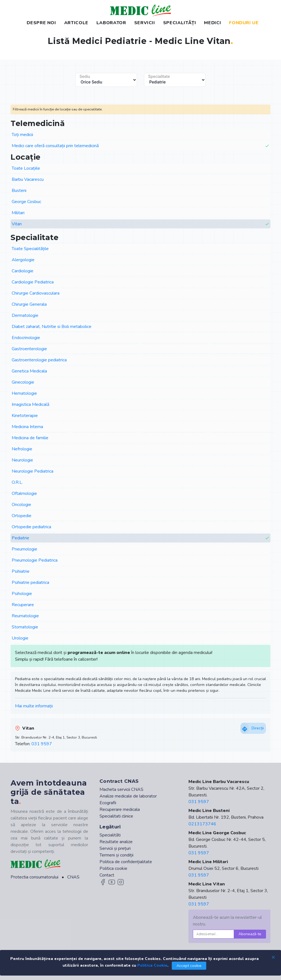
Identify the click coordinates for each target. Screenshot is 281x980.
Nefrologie (22, 449)
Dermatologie (25, 315)
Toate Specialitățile (30, 249)
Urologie (20, 638)
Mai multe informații (34, 706)
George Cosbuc (26, 202)
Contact (107, 875)
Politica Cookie (152, 965)
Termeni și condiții (116, 855)
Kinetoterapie (25, 416)
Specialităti (110, 835)
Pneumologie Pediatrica (35, 560)
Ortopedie (22, 516)
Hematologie (24, 393)
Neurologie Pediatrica (33, 471)
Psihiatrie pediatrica (30, 582)
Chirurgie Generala (29, 304)
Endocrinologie (26, 338)
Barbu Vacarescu (28, 179)
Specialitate (159, 76)
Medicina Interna (27, 427)
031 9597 (42, 744)
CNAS (73, 877)
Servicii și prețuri (115, 848)
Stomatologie (25, 627)
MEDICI (212, 23)
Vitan (140, 224)
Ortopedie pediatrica (31, 527)
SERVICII (145, 23)
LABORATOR (111, 23)
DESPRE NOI (41, 23)
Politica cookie (113, 868)
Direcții (252, 728)
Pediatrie (140, 538)
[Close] (273, 957)
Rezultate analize (116, 842)
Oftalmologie (24, 493)
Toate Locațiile (26, 168)
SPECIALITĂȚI (180, 23)
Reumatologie (25, 616)
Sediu (85, 76)
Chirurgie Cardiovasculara (36, 293)
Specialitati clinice (116, 816)
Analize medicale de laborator (128, 796)
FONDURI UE (244, 23)
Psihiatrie (21, 571)
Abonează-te (250, 934)
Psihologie (22, 594)
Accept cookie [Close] (189, 966)
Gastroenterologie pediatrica (39, 360)
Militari (18, 213)
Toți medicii (22, 135)
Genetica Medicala (29, 371)
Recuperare (23, 605)
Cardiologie (23, 271)
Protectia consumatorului (34, 877)
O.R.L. (17, 482)
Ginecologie (23, 382)
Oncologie (21, 505)
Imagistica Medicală (30, 404)
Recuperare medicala (120, 809)
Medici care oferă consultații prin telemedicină (140, 146)
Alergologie (23, 260)
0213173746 (202, 824)
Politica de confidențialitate (126, 862)
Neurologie (22, 460)
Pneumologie (24, 549)
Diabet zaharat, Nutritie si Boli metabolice (52, 327)
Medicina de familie (30, 438)
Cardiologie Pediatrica (33, 282)
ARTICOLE (76, 23)
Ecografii (108, 803)
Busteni (19, 191)
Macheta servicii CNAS (121, 789)
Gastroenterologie (29, 349)
